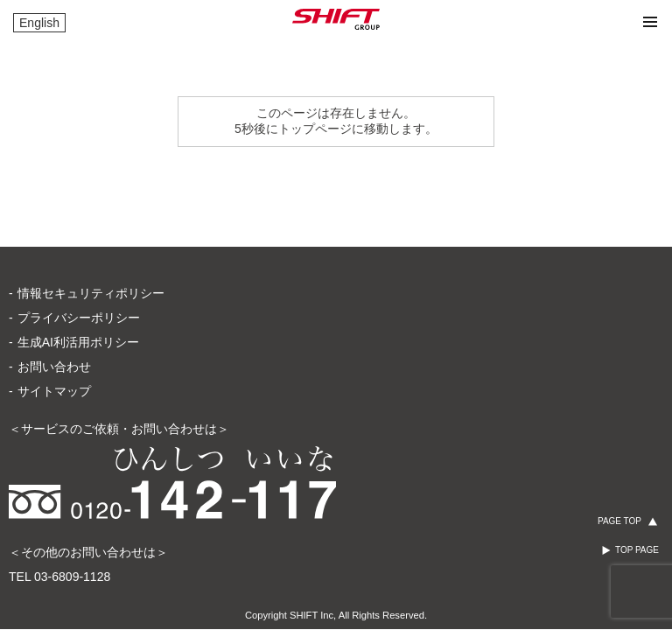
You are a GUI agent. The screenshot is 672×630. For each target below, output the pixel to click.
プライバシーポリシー (79, 318)
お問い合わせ (54, 367)
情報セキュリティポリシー (91, 293)
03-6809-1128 (72, 577)
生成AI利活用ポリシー (78, 342)
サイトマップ (54, 391)
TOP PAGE (637, 550)
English (39, 23)
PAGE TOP (619, 521)
